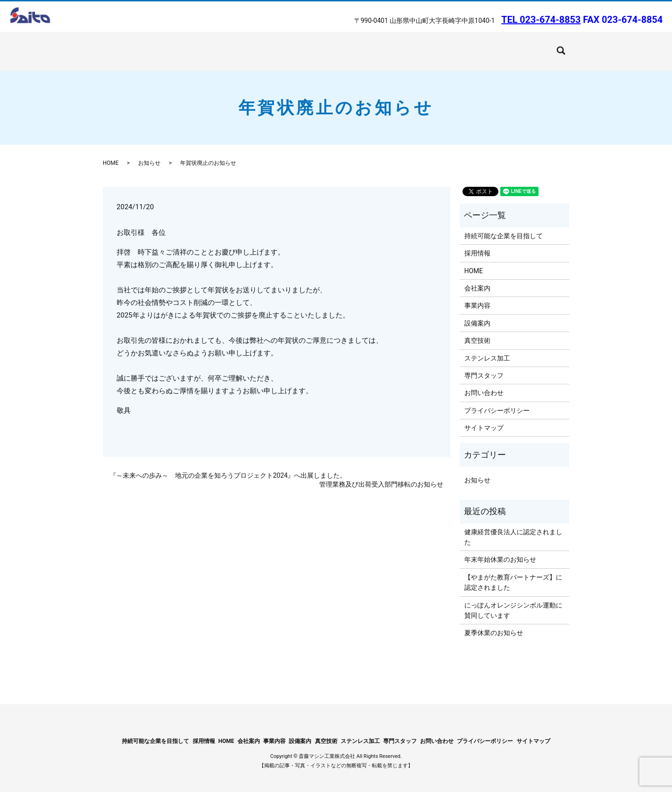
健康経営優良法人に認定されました (513, 527)
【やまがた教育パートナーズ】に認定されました (513, 573)
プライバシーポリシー (497, 401)
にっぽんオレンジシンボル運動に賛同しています (513, 601)
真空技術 (275, 46)
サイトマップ (484, 418)
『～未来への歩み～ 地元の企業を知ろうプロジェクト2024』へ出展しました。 (228, 466)
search (553, 45)
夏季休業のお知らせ (494, 623)
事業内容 (202, 46)
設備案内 (238, 46)
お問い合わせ (518, 46)
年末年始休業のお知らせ (500, 550)
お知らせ (149, 154)
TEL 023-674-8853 (541, 20)
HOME (131, 46)
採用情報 (477, 244)
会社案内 (164, 46)
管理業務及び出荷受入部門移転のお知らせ (381, 475)
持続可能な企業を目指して (390, 46)
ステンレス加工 (321, 46)
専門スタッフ (484, 366)
